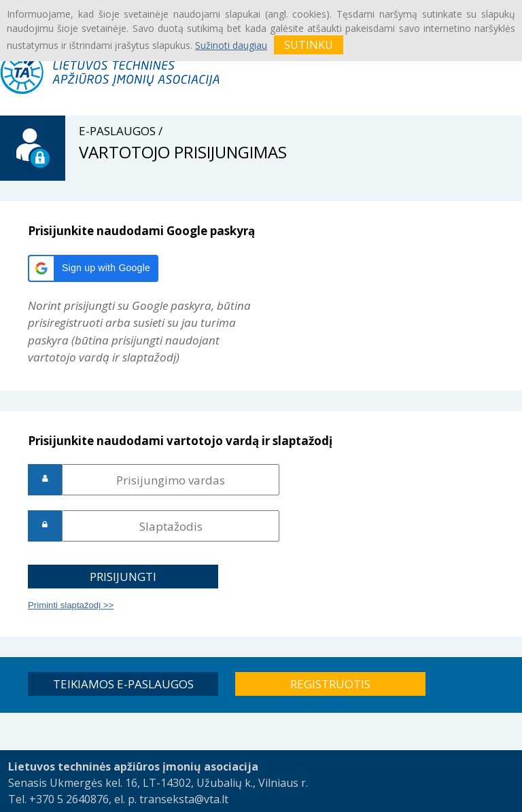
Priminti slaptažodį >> (71, 605)
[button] (93, 268)
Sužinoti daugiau (231, 45)
